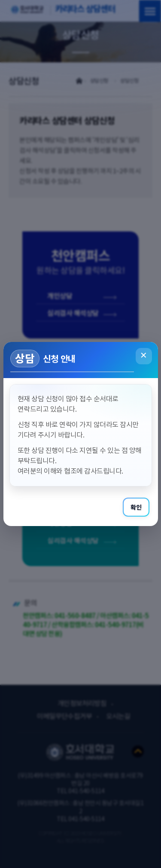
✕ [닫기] (144, 356)
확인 (136, 507)
